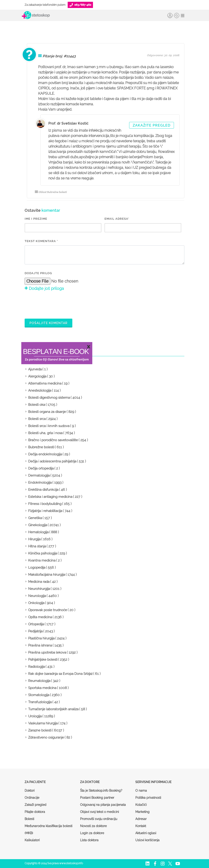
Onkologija (36, 603)
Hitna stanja (37, 546)
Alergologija (37, 376)
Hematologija (38, 532)
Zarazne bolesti (40, 730)
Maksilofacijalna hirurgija (47, 575)
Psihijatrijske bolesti (43, 660)
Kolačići (141, 805)
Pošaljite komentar (48, 323)
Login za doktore (92, 833)
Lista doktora (89, 840)
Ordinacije (32, 798)
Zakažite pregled (152, 125)
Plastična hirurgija (41, 638)
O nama (141, 791)
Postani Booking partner (97, 798)
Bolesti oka (37, 405)
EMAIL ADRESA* (117, 219)
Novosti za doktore (93, 826)
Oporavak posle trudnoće (48, 610)
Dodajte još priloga (44, 288)
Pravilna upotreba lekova (47, 652)
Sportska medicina (42, 688)
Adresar (141, 819)
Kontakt (141, 826)
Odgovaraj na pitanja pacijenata (103, 805)
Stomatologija (39, 695)
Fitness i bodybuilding (45, 504)
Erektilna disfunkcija (43, 490)
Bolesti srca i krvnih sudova (49, 426)
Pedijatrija (35, 631)
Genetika (35, 518)
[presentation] (58, 304)
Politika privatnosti (148, 798)
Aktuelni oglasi (146, 833)
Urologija (35, 716)
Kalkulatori (32, 840)
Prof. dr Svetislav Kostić (68, 123)
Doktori (30, 791)
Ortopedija (36, 624)
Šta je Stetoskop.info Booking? (101, 791)
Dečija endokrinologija (45, 454)
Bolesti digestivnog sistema (49, 398)
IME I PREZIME (36, 219)
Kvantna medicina (42, 560)
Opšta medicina (40, 617)
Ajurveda (35, 369)
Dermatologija (39, 475)
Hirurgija (34, 539)
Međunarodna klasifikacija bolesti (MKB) (48, 830)
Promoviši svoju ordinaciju (99, 819)
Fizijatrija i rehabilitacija (45, 511)
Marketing (142, 812)
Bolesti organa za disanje (47, 412)
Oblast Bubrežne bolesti (51, 192)
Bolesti (29, 819)
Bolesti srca (37, 419)
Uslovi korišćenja (147, 840)
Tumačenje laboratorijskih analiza (53, 709)
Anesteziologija (40, 391)
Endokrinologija (40, 483)
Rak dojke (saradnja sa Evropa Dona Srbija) (60, 674)
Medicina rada (39, 582)
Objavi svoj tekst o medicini (100, 812)
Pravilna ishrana (40, 645)
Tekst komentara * (41, 241)
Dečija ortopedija (41, 468)
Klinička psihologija (43, 553)
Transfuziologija (40, 702)
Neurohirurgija (39, 589)
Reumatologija (39, 681)
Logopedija (37, 568)
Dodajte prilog (38, 273)
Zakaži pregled (35, 805)
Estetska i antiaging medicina (50, 497)
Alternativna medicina (45, 383)
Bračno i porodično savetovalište (53, 440)
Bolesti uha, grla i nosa (45, 433)
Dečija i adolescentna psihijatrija (52, 461)
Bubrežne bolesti (41, 447)
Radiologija (36, 667)
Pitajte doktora (35, 812)
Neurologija (37, 596)
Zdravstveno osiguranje (46, 737)
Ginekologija (38, 525)
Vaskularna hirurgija (43, 723)
